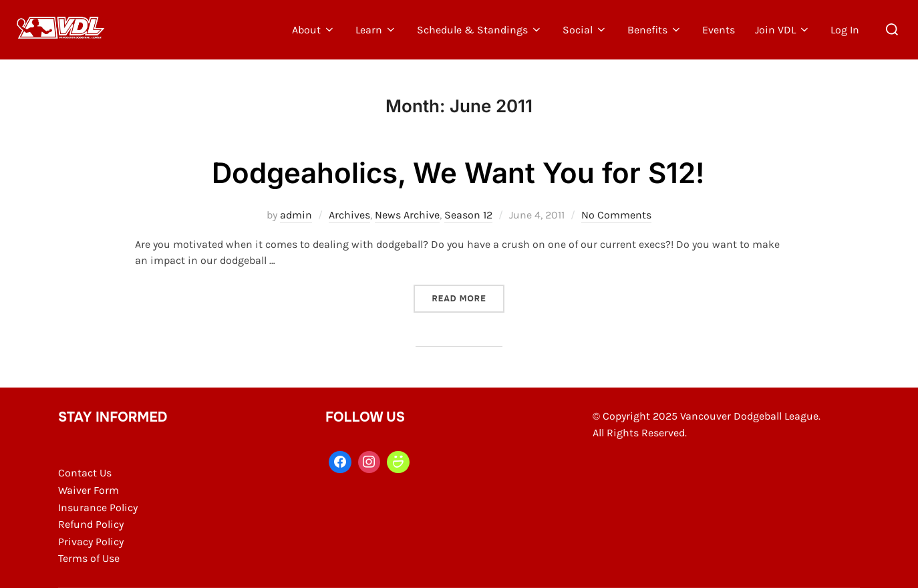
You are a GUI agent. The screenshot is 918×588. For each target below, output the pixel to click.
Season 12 (468, 215)
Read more (468, 298)
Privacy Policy (91, 542)
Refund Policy (91, 524)
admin (296, 215)
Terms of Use (89, 558)
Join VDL (783, 30)
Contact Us (85, 473)
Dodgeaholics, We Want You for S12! (458, 173)
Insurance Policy (98, 507)
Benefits (655, 30)
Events (719, 30)
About (314, 30)
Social (585, 30)
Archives (349, 215)
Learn (376, 30)
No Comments (616, 215)
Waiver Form (89, 490)
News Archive (407, 215)
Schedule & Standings (480, 30)
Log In (845, 30)
